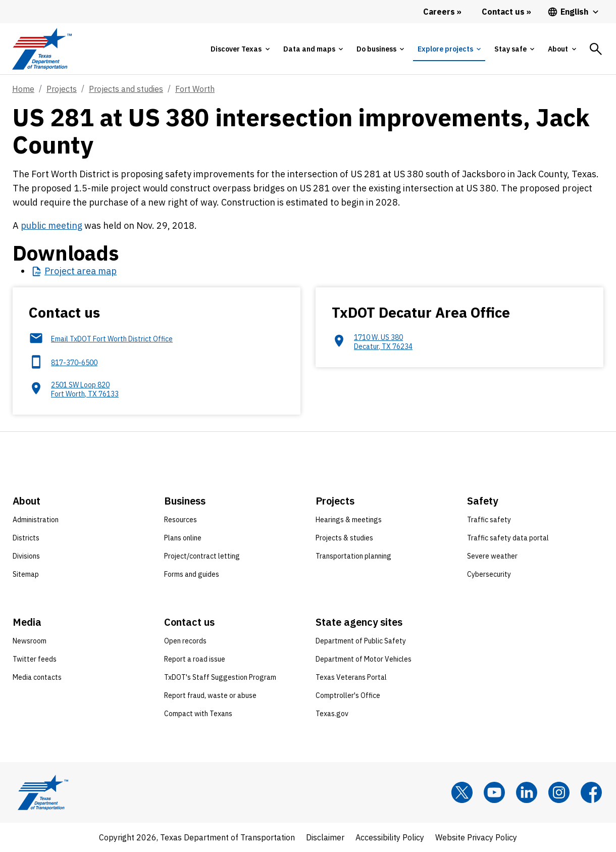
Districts (26, 538)
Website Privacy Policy (476, 837)
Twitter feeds (35, 659)
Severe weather (492, 556)
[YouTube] (494, 792)
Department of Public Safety (361, 641)
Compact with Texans (198, 714)
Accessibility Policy (390, 837)
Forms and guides (192, 574)
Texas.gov (332, 714)
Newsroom (30, 641)
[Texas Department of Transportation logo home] (42, 49)
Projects (62, 89)
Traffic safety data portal (508, 538)
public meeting (52, 225)
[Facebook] (591, 792)
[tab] (240, 49)
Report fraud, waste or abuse (210, 695)
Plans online (183, 538)
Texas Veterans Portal (351, 677)
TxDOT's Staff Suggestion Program (220, 677)
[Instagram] (559, 792)
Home (23, 89)
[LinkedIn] (527, 792)
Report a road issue (195, 659)
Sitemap (26, 574)
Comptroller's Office (348, 695)
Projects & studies (344, 538)
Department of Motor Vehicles (364, 659)
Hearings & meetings (349, 520)
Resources (181, 520)
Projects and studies (126, 89)
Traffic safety (489, 520)
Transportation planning (353, 556)
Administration (36, 520)
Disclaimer (325, 837)
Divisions (26, 556)
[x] (462, 792)
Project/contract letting (202, 556)
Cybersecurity (489, 574)
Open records (185, 641)
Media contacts (37, 677)
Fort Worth (195, 89)
